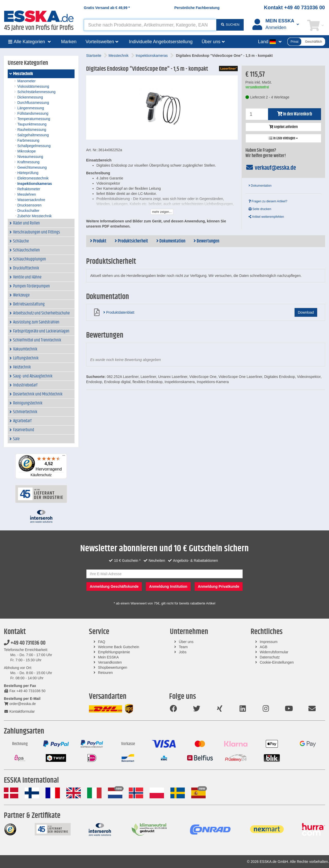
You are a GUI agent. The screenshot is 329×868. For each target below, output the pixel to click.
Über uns (186, 642)
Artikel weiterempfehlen (266, 217)
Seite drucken (260, 209)
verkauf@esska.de (271, 168)
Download (306, 312)
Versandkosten (110, 662)
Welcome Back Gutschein (118, 647)
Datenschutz (270, 657)
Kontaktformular (19, 711)
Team (183, 647)
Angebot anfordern (283, 127)
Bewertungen (206, 241)
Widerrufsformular (274, 652)
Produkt (98, 241)
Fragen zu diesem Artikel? (268, 201)
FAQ (102, 642)
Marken (69, 42)
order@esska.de (20, 704)
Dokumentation (260, 186)
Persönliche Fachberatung (197, 8)
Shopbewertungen (113, 667)
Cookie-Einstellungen (277, 662)
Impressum (268, 642)
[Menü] (64, 457)
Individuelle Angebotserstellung (161, 42)
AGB (263, 647)
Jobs (183, 652)
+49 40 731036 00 (25, 643)
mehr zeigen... (162, 212)
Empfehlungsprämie (114, 652)
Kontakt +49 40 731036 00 (294, 7)
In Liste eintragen (283, 138)
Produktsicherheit (131, 241)
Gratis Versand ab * (107, 8)
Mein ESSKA (108, 657)
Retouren (105, 673)
